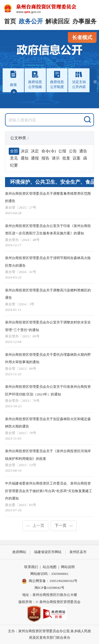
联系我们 (31, 567)
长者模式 (82, 37)
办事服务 (84, 21)
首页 (10, 21)
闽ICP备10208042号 (49, 588)
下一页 (64, 525)
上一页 (35, 525)
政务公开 (31, 21)
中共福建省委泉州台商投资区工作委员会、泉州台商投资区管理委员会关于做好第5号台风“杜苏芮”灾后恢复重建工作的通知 (49, 491)
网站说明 (68, 567)
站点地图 (50, 567)
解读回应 (58, 21)
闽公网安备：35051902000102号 (50, 581)
